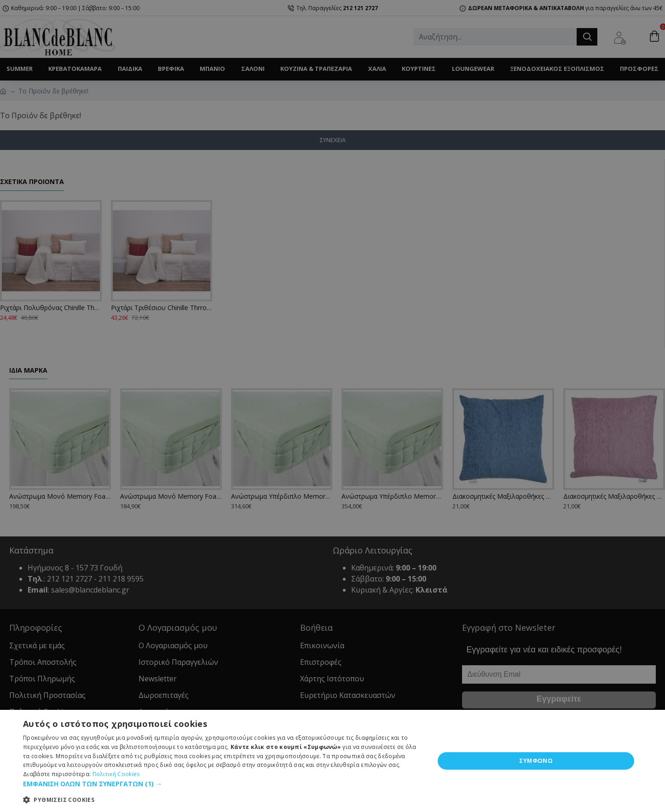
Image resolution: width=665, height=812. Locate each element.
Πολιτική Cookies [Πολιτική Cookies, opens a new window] (116, 774)
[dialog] (332, 761)
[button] (223, 784)
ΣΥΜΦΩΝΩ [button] (536, 761)
